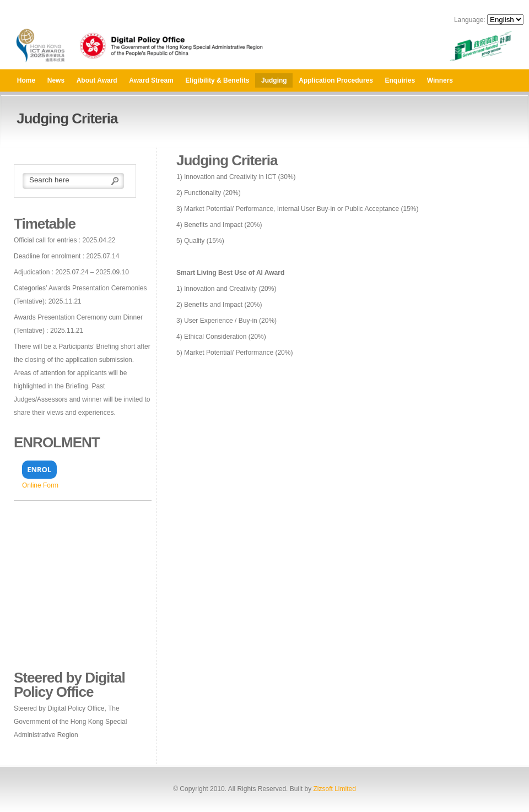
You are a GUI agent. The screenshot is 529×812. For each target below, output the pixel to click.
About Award (97, 80)
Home (26, 80)
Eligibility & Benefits (217, 80)
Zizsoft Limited (334, 789)
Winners (440, 80)
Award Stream (151, 80)
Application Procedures (336, 80)
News (56, 80)
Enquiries (400, 80)
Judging (274, 80)
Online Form (40, 485)
